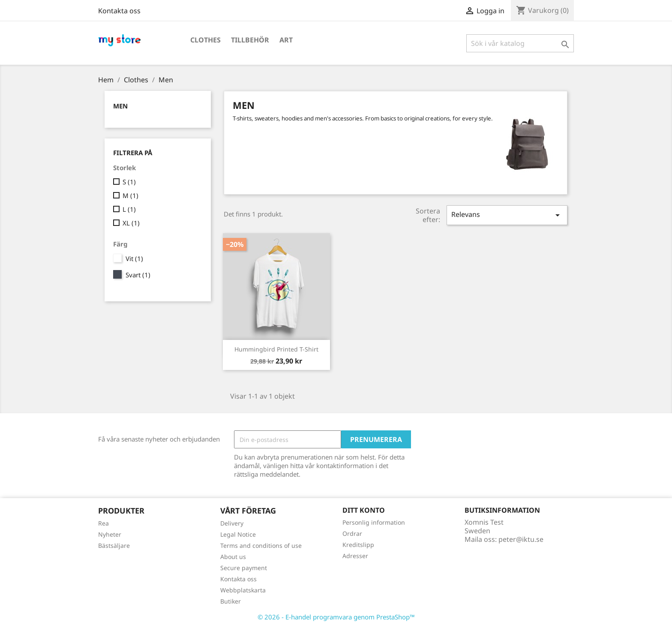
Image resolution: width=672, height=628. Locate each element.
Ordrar (352, 533)
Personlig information (374, 522)
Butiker (231, 601)
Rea (103, 523)
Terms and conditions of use (261, 545)
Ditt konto (364, 510)
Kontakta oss (119, 11)
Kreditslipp (358, 545)
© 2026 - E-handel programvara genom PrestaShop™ (336, 617)
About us (233, 557)
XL (131, 223)
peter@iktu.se (521, 539)
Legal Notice (238, 534)
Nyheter (110, 534)
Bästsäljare (114, 545)
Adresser (355, 556)
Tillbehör (250, 40)
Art (286, 40)
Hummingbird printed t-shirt (276, 349)
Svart (138, 275)
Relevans (507, 215)
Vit (134, 258)
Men (120, 106)
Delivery (232, 523)
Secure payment (244, 568)
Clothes (205, 40)
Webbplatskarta (243, 590)
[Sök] (520, 43)
